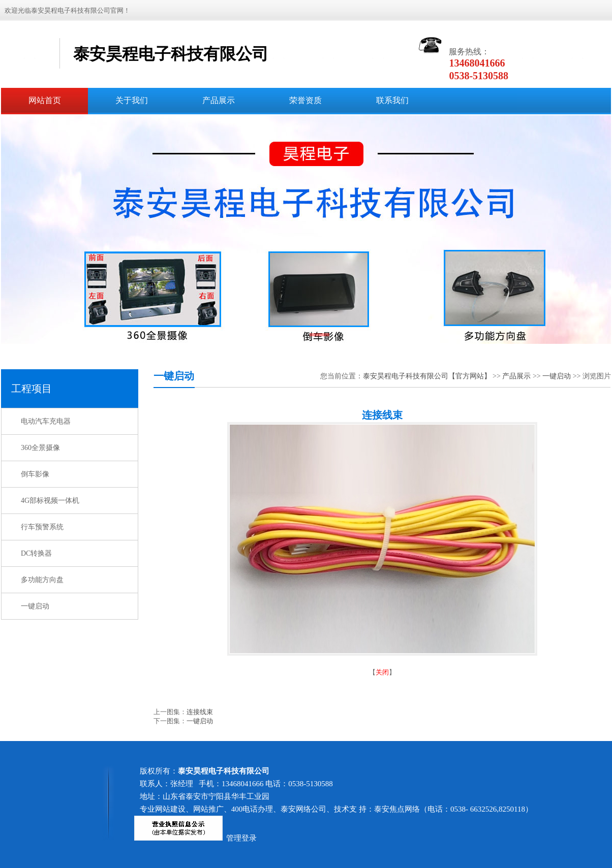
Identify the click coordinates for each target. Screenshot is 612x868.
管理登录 (241, 838)
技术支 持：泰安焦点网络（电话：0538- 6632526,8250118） (433, 809)
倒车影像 (35, 474)
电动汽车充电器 (46, 421)
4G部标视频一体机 (50, 501)
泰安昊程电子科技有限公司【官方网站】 (427, 376)
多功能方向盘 (42, 580)
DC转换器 (36, 553)
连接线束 (200, 712)
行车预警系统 (42, 527)
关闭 (382, 672)
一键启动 (35, 606)
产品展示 (516, 376)
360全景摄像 (40, 448)
